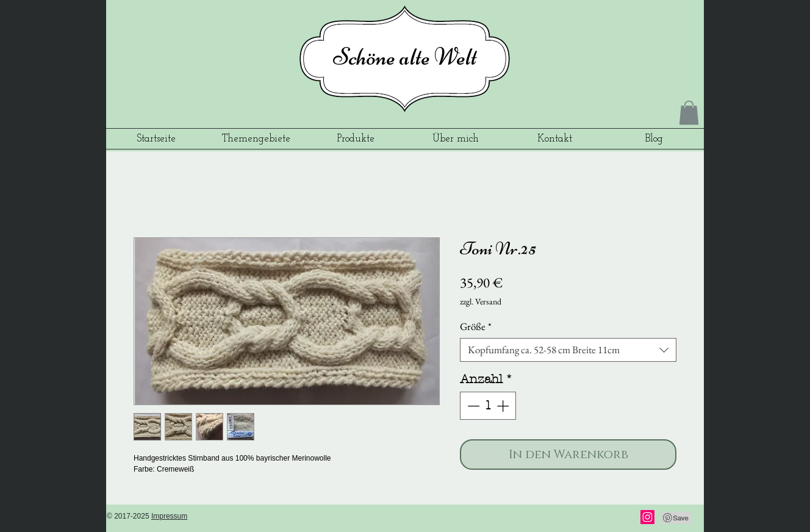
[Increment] (504, 406)
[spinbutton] (488, 406)
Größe (476, 327)
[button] (689, 113)
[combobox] (568, 350)
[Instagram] (647, 517)
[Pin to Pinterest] (676, 518)
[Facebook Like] (600, 518)
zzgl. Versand (481, 301)
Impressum (169, 516)
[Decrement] (472, 406)
